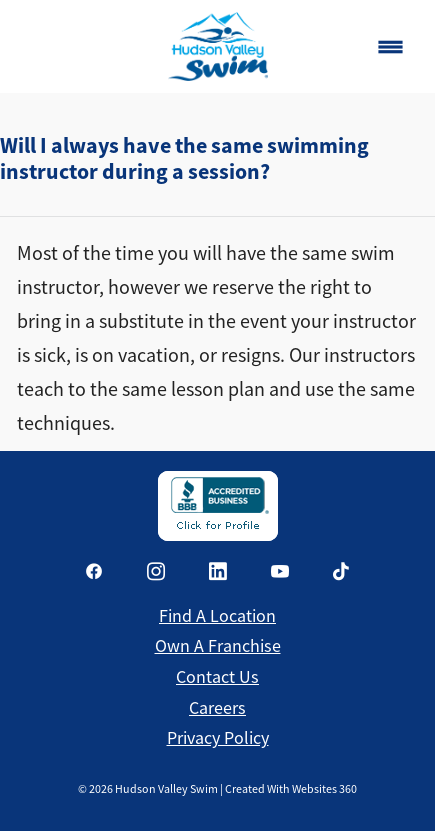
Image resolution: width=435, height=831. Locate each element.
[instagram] (156, 571)
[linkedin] (218, 571)
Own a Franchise (218, 646)
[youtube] (280, 571)
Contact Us (217, 677)
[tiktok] (342, 571)
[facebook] (94, 571)
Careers (217, 708)
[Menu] (390, 46)
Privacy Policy (218, 738)
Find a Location (217, 616)
